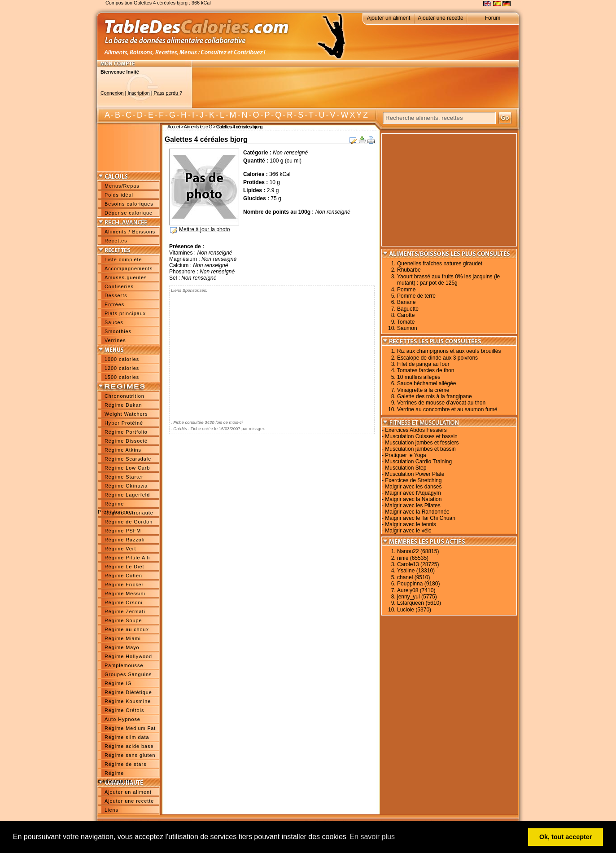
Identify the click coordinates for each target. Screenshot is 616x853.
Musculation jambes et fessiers (422, 443)
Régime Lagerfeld (127, 495)
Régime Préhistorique (115, 505)
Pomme (406, 290)
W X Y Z (354, 115)
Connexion (112, 93)
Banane (406, 302)
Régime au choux (127, 629)
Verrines (115, 340)
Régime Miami (123, 638)
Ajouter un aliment (389, 18)
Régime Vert (120, 549)
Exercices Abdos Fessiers (416, 430)
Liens (111, 810)
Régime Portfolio (126, 432)
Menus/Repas (122, 186)
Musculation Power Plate (415, 474)
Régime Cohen (123, 576)
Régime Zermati (125, 611)
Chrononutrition (125, 396)
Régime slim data (127, 737)
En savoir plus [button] (372, 837)
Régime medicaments (115, 774)
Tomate (406, 322)
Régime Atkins (123, 450)
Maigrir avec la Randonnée (417, 512)
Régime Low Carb (127, 468)
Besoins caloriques (129, 204)
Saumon (407, 328)
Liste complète (123, 259)
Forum (493, 18)
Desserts (116, 295)
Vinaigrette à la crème (423, 390)
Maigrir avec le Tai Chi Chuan (420, 518)
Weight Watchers (126, 414)
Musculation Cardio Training (418, 462)
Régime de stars (126, 764)
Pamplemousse (124, 665)
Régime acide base (129, 746)
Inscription (138, 93)
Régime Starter (124, 477)
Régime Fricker (124, 585)
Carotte (406, 315)
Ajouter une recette (440, 18)
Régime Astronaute (129, 513)
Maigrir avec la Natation (413, 499)
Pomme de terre (416, 296)
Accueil (174, 127)
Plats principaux (125, 313)
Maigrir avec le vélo (408, 531)
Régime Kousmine (128, 701)
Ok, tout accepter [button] (566, 837)
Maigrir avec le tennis (410, 524)
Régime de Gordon (129, 522)
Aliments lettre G (198, 127)
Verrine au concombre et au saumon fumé (447, 409)
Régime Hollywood (128, 656)
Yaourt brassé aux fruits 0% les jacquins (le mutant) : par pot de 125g (448, 280)
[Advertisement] (355, 88)
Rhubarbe (409, 270)
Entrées (114, 304)
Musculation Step (406, 468)
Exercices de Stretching (413, 480)
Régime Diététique (128, 692)
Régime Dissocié (126, 441)
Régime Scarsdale (128, 459)
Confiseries (119, 286)
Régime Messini (125, 594)
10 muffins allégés (419, 377)
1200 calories (122, 368)
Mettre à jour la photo (204, 229)
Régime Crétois (124, 710)
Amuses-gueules (126, 277)
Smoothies (118, 331)
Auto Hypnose (122, 719)
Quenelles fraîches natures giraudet (440, 264)
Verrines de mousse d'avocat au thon (441, 403)
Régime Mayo (122, 647)
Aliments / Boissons (130, 232)
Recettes (116, 241)
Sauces (114, 322)
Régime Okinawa (126, 486)
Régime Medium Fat (130, 728)
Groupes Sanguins (128, 674)
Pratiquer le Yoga (405, 455)
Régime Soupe (123, 620)
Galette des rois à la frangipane (435, 396)
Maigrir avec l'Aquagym (413, 493)
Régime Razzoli (125, 540)
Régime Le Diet (124, 567)
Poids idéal (119, 195)
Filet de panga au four (423, 364)
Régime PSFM (123, 531)
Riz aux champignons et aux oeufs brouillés (449, 351)
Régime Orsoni (124, 602)
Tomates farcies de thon (426, 370)
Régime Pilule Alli (127, 558)
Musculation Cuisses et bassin (421, 436)
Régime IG (118, 683)
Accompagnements (129, 268)
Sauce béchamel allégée (426, 383)
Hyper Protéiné (124, 423)
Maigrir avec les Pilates (413, 506)
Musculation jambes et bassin (420, 449)
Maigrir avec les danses (413, 487)
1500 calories (122, 377)
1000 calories (122, 359)
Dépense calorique (129, 213)
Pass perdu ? (168, 93)
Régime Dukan (123, 405)
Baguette (408, 309)
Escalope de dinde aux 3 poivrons (437, 358)
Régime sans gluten (130, 755)
